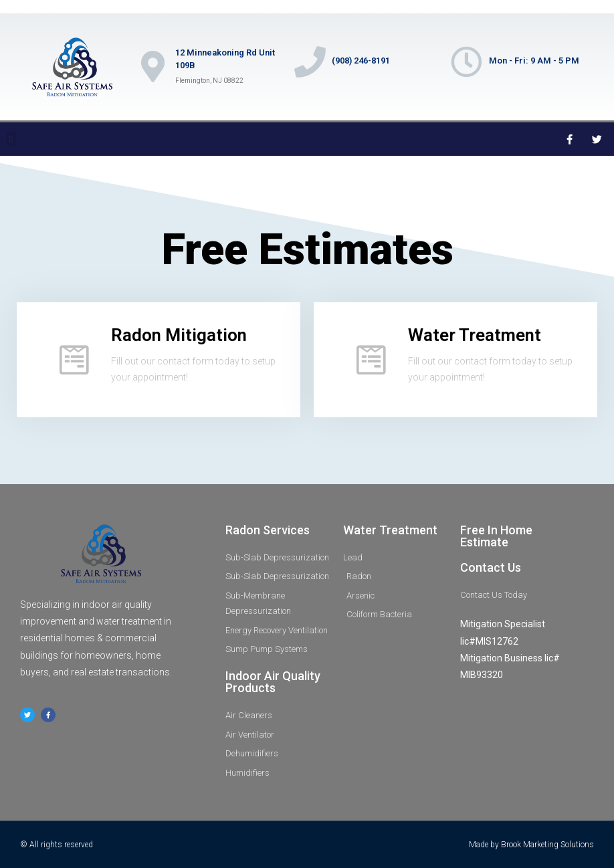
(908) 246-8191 (364, 62)
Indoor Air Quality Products (273, 682)
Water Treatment (475, 335)
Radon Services (268, 530)
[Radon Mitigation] (74, 360)
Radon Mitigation (179, 335)
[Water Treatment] (371, 360)
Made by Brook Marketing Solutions (531, 845)
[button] (11, 139)
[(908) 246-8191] (311, 64)
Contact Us (491, 567)
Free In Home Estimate (496, 536)
